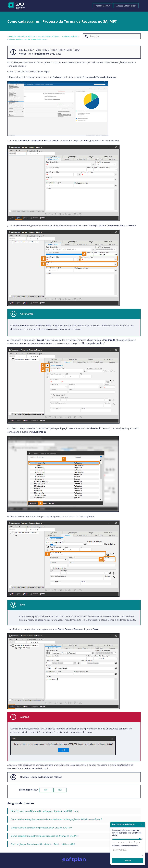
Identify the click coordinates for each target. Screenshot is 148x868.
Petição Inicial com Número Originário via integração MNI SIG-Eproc (45, 811)
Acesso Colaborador (126, 6)
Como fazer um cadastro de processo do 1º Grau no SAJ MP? (41, 828)
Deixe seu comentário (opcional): (125, 846)
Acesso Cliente (103, 6)
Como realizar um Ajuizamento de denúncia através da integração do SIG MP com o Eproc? (56, 819)
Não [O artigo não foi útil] (60, 790)
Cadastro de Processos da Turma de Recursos (27, 40)
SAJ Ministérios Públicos (49, 36)
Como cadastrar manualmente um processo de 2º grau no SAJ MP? (45, 836)
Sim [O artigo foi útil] (46, 790)
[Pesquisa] (112, 36)
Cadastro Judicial (70, 36)
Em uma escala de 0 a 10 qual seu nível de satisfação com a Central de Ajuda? (127, 833)
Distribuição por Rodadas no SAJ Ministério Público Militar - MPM (43, 844)
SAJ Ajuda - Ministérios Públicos (21, 36)
